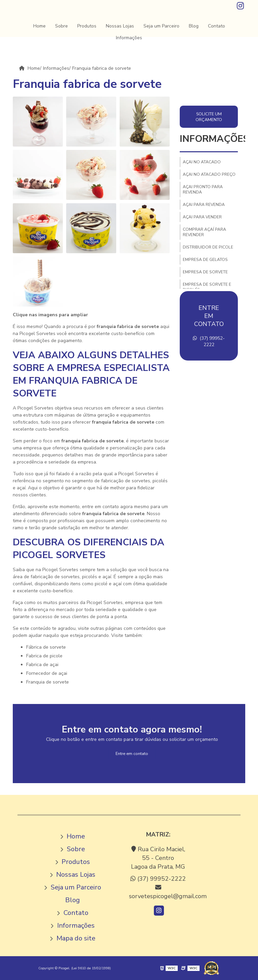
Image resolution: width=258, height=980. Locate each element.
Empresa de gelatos (205, 260)
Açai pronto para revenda (203, 189)
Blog (194, 26)
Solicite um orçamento (209, 117)
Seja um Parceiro (161, 26)
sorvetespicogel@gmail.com (158, 892)
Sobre (61, 26)
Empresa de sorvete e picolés (207, 287)
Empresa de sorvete (205, 272)
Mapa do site (76, 938)
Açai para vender (202, 217)
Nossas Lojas (120, 26)
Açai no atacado (202, 162)
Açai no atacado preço (209, 174)
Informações (129, 38)
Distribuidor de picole (208, 247)
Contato (217, 26)
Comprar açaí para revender (204, 232)
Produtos (87, 26)
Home (39, 26)
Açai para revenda (204, 205)
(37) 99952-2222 (209, 341)
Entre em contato (132, 753)
